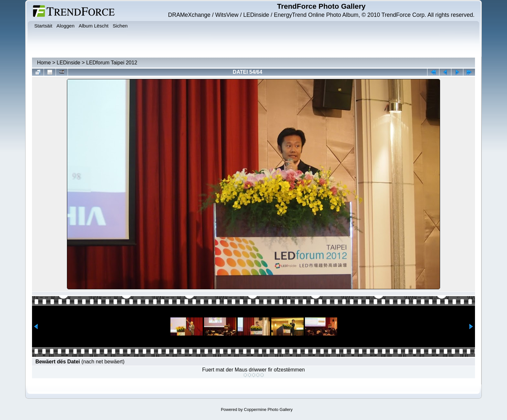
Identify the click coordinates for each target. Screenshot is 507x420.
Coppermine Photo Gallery (268, 409)
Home (44, 63)
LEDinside (68, 63)
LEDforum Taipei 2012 (112, 63)
